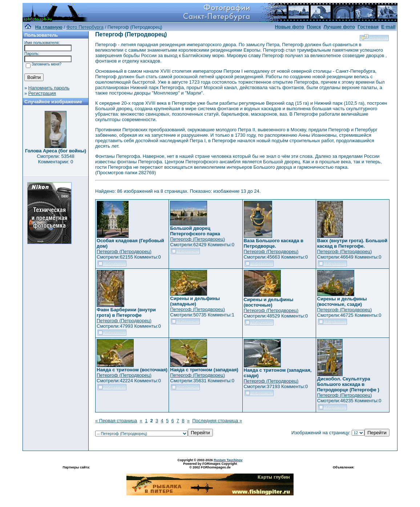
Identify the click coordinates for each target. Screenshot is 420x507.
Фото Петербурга (85, 27)
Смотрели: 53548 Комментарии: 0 (55, 159)
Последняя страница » (217, 421)
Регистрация (42, 93)
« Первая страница (116, 421)
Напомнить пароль (49, 88)
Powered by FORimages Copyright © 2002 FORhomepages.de (210, 466)
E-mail (388, 27)
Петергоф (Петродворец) (124, 251)
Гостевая (368, 27)
